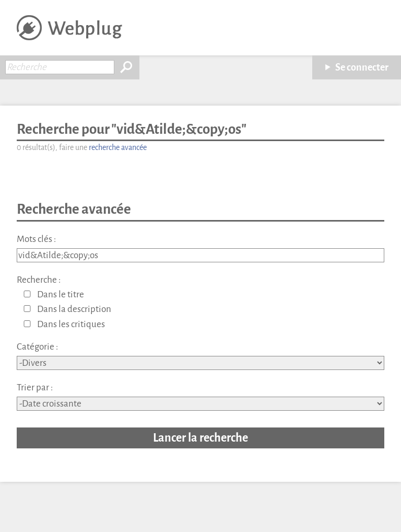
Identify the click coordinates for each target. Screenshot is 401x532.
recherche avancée (118, 148)
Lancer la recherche (200, 438)
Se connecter (362, 67)
